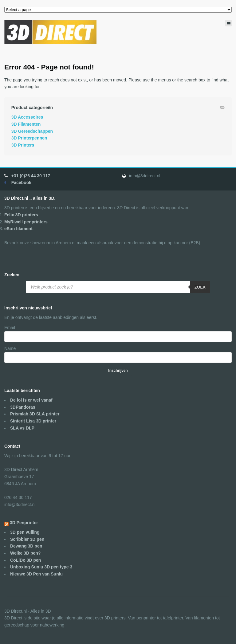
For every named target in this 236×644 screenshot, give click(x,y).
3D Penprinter (24, 523)
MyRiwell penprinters (26, 222)
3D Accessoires (27, 117)
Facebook (21, 183)
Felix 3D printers (21, 215)
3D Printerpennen (29, 138)
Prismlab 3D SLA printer (35, 414)
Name (10, 348)
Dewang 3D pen (26, 546)
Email (10, 328)
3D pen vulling (25, 532)
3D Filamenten (26, 124)
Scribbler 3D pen (27, 539)
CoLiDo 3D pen (26, 560)
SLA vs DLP (22, 428)
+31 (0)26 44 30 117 (31, 176)
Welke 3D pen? (25, 553)
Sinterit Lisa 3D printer (33, 421)
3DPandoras (23, 407)
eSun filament (18, 229)
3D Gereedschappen (32, 131)
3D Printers (23, 145)
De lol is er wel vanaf (31, 400)
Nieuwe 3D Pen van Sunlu (36, 574)
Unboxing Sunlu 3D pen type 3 (41, 567)
